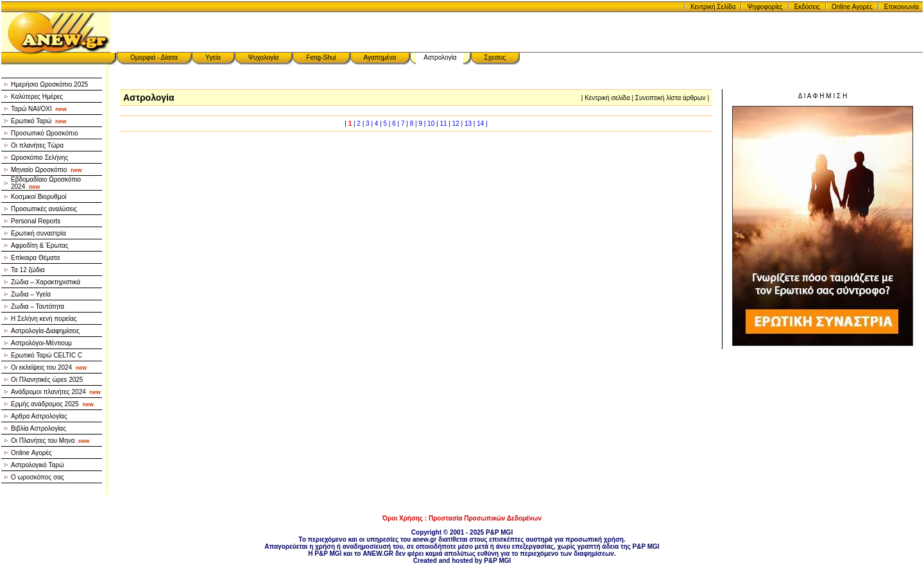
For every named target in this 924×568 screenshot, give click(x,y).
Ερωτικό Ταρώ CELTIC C (47, 355)
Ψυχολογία (264, 57)
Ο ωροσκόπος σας (38, 477)
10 (431, 124)
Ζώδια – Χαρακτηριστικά (46, 282)
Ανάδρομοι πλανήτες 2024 (56, 392)
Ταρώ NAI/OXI (39, 109)
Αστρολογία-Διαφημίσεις (45, 331)
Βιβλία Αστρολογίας (38, 428)
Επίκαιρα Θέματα (35, 258)
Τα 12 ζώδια (28, 270)
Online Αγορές (852, 7)
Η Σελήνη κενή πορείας (44, 319)
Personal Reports (36, 221)
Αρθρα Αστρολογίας (39, 416)
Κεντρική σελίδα (607, 98)
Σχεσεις (495, 57)
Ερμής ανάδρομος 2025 (52, 404)
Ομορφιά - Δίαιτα (154, 57)
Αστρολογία (440, 57)
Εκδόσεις (807, 7)
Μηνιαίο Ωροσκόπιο (46, 170)
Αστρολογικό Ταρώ (38, 465)
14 (480, 124)
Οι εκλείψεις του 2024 (49, 367)
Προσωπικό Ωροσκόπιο (45, 133)
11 (443, 124)
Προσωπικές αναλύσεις (44, 209)
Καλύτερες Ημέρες (37, 97)
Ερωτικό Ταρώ (39, 121)
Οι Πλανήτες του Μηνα (50, 441)
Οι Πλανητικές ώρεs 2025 (47, 380)
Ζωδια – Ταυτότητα (38, 306)
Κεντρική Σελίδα (713, 7)
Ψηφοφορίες (765, 7)
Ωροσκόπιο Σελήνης (39, 158)
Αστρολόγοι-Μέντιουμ (41, 343)
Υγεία (213, 57)
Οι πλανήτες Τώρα (37, 145)
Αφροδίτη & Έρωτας (40, 245)
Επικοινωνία (902, 7)
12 (456, 124)
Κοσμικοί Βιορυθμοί (38, 197)
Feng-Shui (321, 57)
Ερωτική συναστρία (38, 233)
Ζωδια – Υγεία (31, 294)
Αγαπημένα (380, 57)
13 (468, 124)
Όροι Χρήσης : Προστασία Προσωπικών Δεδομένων (462, 518)
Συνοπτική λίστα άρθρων (671, 98)
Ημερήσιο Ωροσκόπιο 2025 (49, 84)
